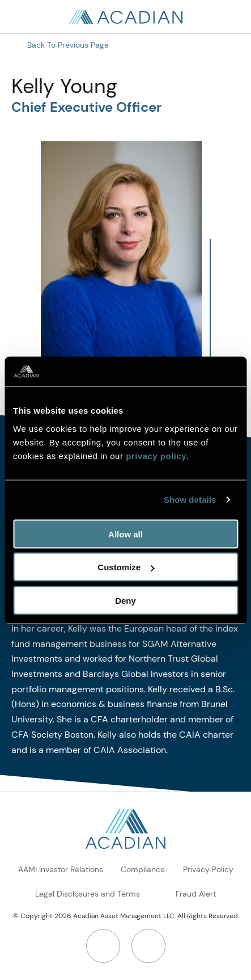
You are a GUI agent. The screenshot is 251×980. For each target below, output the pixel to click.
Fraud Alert (196, 894)
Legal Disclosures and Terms (88, 894)
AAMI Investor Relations (61, 869)
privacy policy (156, 455)
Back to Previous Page (68, 45)
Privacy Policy (208, 869)
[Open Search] (228, 17)
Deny (125, 600)
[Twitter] (148, 946)
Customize (126, 567)
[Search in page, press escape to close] (23, 17)
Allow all (125, 534)
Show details (190, 500)
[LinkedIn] (103, 946)
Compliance (143, 869)
